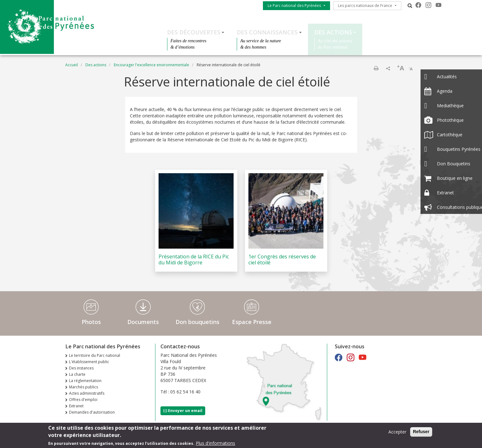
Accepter (397, 432)
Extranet (76, 406)
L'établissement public (89, 362)
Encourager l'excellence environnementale (151, 65)
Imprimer (376, 68)
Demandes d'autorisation (92, 412)
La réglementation (85, 381)
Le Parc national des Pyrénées (294, 6)
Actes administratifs (87, 393)
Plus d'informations (215, 444)
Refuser (421, 432)
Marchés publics (84, 387)
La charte (77, 374)
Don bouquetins (197, 322)
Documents (143, 322)
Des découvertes (194, 32)
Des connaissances (267, 32)
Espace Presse (252, 322)
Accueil (72, 65)
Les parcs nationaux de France (365, 6)
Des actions (333, 32)
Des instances (81, 368)
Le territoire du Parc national (95, 355)
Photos (91, 322)
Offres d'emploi (83, 400)
